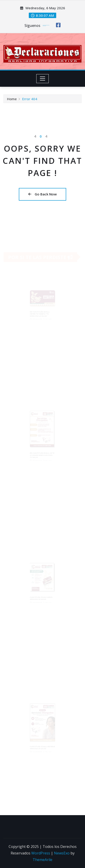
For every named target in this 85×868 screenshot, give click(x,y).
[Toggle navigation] (42, 79)
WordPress (41, 853)
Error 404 (30, 101)
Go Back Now (42, 194)
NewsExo (62, 853)
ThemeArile (42, 860)
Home (12, 101)
